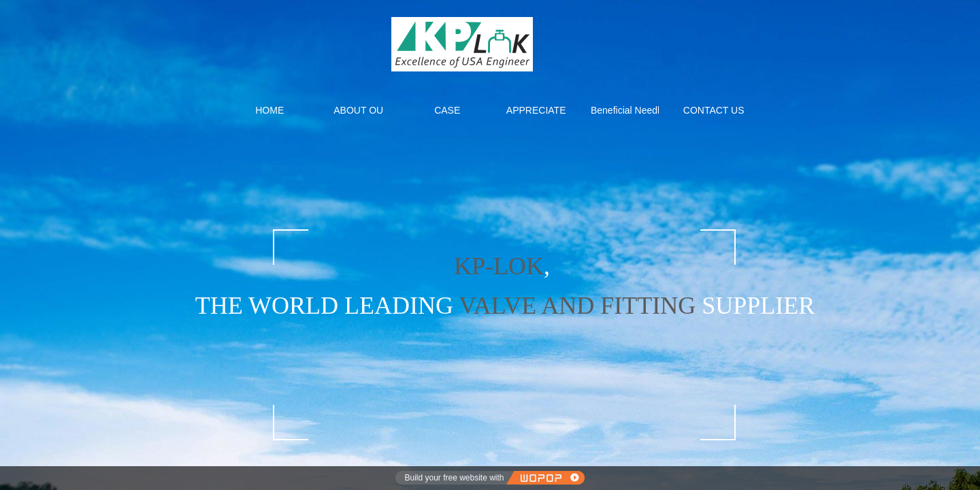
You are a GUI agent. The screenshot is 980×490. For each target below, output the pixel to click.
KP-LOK (499, 266)
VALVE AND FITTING (574, 306)
